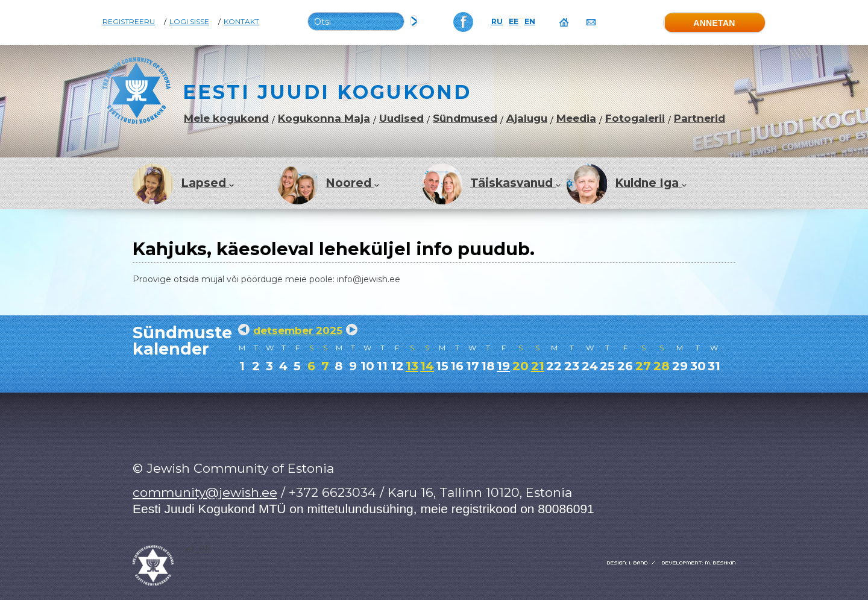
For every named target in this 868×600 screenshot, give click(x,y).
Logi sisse (189, 22)
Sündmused (465, 118)
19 (503, 366)
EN (530, 22)
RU (497, 22)
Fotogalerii (635, 118)
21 (538, 366)
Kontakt (241, 22)
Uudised (401, 118)
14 (427, 366)
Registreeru (129, 22)
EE (514, 22)
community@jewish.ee (205, 492)
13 (412, 366)
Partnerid (700, 118)
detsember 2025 (298, 330)
